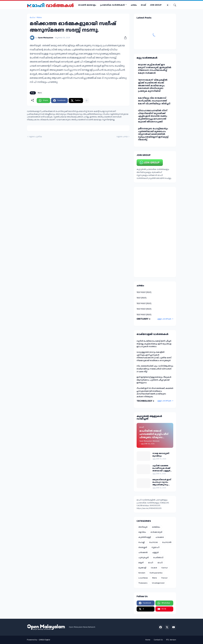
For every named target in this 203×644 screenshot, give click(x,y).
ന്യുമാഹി (155, 547)
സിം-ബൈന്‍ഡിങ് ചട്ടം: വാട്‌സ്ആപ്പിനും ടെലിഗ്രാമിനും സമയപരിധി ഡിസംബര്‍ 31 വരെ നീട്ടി (155, 369)
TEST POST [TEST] (144, 292)
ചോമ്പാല (154, 542)
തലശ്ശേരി (143, 547)
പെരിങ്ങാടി (158, 558)
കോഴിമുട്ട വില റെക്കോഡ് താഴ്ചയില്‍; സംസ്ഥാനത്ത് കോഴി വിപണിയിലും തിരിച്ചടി (154, 101)
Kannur (165, 568)
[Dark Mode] (169, 5)
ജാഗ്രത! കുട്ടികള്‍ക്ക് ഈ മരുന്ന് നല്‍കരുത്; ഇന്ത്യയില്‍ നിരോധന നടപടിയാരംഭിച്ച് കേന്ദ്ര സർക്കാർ (155, 69)
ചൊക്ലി (142, 542)
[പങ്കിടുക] (124, 38)
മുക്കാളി (142, 568)
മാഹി (151, 563)
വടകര (154, 568)
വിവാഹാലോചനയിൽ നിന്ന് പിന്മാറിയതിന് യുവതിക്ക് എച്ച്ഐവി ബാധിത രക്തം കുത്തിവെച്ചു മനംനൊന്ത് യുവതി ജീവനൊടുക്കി (153, 116)
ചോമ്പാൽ (167, 542)
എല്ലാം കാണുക (164, 319)
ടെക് (143, 5)
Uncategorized (158, 583)
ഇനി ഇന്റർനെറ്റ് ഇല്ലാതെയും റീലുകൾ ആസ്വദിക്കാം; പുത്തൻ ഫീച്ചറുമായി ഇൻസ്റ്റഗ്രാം (154, 380)
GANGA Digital (44, 640)
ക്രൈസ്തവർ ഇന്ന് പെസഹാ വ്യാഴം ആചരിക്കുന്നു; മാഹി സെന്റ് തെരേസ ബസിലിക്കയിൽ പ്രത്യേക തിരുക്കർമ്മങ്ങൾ (162, 482)
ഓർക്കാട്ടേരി (156, 532)
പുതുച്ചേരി (144, 558)
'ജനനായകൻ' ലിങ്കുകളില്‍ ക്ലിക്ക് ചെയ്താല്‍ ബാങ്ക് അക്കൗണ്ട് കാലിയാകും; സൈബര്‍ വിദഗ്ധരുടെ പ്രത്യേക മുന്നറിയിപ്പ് (153, 85)
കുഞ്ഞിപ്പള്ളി (145, 537)
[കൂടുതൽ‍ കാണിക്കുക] (87, 101)
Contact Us (158, 640)
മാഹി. (160, 563)
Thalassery (143, 583)
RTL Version (171, 640)
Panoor (165, 578)
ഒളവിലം (142, 532)
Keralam (142, 573)
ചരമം (134, 5)
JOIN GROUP (156, 5)
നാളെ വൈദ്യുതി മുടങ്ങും (161, 455)
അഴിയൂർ (143, 527)
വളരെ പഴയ (122, 137)
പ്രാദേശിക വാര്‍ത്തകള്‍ (112, 5)
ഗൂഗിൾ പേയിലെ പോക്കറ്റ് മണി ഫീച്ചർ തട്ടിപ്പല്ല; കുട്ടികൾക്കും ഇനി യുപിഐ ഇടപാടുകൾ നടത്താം (154, 344)
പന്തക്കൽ (143, 553)
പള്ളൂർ (155, 553)
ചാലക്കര (160, 537)
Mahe (39, 18)
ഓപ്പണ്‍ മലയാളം (87, 5)
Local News (143, 578)
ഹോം (32, 18)
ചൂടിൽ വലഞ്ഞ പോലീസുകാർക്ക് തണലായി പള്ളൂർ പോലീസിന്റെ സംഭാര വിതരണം (161, 468)
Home (148, 640)
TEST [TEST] (141, 298)
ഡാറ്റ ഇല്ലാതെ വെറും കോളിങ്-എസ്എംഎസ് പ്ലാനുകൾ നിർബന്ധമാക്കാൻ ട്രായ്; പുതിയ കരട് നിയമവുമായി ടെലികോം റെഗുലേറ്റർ (154, 356)
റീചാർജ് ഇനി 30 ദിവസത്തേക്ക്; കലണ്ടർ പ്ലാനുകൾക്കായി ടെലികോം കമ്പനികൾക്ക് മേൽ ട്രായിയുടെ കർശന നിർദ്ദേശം (155, 393)
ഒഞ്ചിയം (156, 527)
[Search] (174, 5)
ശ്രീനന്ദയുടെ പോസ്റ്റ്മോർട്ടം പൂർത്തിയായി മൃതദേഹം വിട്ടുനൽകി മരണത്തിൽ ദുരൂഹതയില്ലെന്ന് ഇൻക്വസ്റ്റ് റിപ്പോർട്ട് (153, 134)
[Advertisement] (155, 232)
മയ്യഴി (141, 563)
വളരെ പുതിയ (35, 137)
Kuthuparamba (156, 573)
